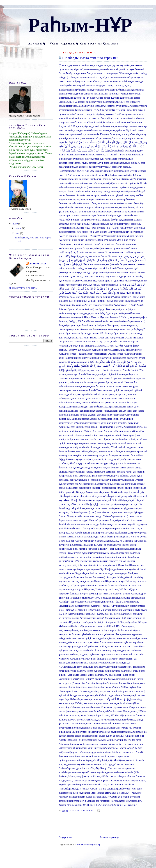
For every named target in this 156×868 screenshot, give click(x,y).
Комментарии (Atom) (88, 845)
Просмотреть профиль (23, 288)
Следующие (65, 837)
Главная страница (109, 837)
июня (19, 228)
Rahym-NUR (38, 264)
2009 (15, 224)
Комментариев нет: (82, 810)
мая (18, 233)
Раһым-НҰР (80, 25)
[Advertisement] (75, 824)
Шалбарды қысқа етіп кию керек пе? (90, 58)
